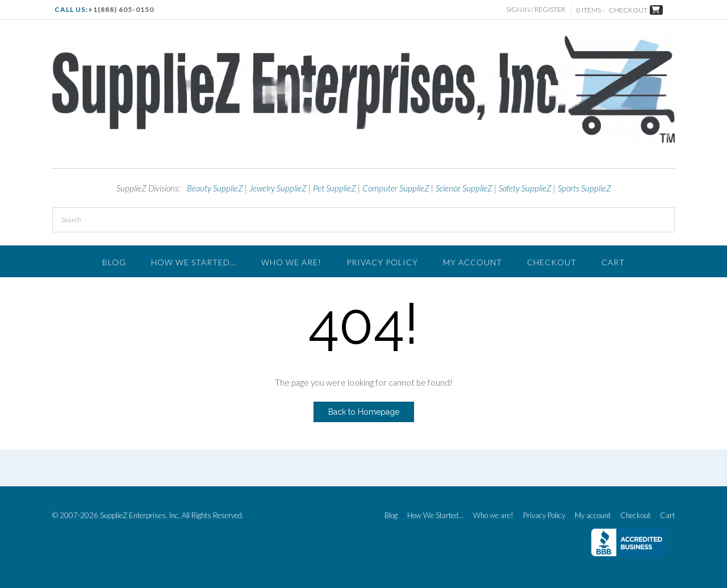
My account (473, 262)
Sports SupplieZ (584, 188)
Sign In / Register (536, 9)
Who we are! (291, 262)
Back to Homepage (364, 412)
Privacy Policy (382, 262)
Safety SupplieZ (525, 188)
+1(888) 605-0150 (121, 9)
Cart (613, 262)
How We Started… (194, 262)
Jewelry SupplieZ (278, 188)
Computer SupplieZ (396, 188)
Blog (114, 262)
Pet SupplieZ (335, 188)
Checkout (552, 262)
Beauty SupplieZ (215, 188)
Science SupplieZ (464, 188)
